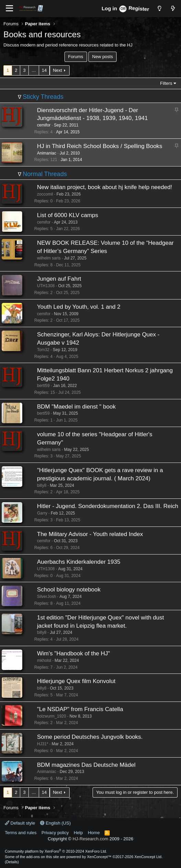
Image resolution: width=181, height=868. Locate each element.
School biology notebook (69, 590)
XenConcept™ (99, 857)
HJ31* (43, 744)
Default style (20, 823)
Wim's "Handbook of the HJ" (74, 653)
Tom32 (43, 350)
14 (44, 70)
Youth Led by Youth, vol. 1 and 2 (79, 307)
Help (78, 833)
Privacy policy (55, 833)
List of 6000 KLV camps (68, 215)
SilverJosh (46, 597)
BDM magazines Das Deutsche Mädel (86, 765)
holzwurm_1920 (52, 716)
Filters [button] (166, 83)
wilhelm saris (49, 258)
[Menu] (9, 9)
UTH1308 (46, 286)
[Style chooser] (159, 8)
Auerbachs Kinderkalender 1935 (79, 562)
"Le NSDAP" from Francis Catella (80, 709)
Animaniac (47, 153)
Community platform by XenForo (56, 851)
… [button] (34, 70)
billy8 (42, 485)
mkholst (44, 660)
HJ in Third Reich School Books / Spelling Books (100, 146)
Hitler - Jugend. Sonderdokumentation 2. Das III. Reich (108, 506)
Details (12, 862)
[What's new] (173, 8)
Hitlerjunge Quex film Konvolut (76, 681)
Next (57, 70)
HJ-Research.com (90, 839)
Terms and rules (21, 833)
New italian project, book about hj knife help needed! (105, 187)
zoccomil (45, 194)
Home (94, 833)
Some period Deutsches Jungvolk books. (90, 737)
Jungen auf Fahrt (59, 279)
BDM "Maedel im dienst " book (76, 407)
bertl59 (43, 386)
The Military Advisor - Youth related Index (90, 534)
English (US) (56, 823)
